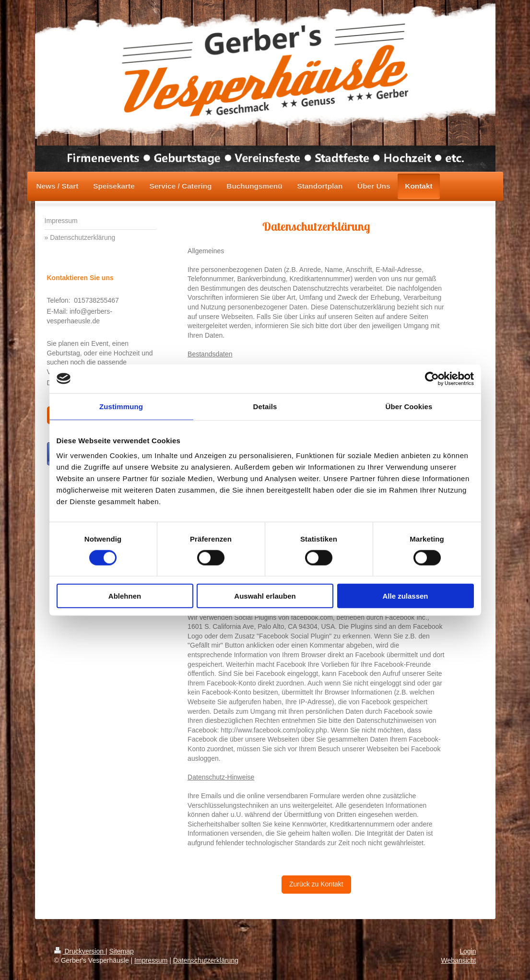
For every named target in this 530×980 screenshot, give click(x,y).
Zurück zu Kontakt (316, 884)
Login (468, 951)
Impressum (151, 960)
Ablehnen (125, 596)
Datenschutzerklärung (206, 960)
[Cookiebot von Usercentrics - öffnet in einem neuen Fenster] (432, 378)
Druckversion (80, 951)
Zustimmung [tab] (121, 406)
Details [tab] (265, 406)
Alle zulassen (405, 596)
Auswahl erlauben (265, 596)
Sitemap (122, 951)
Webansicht (459, 960)
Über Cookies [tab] (409, 406)
